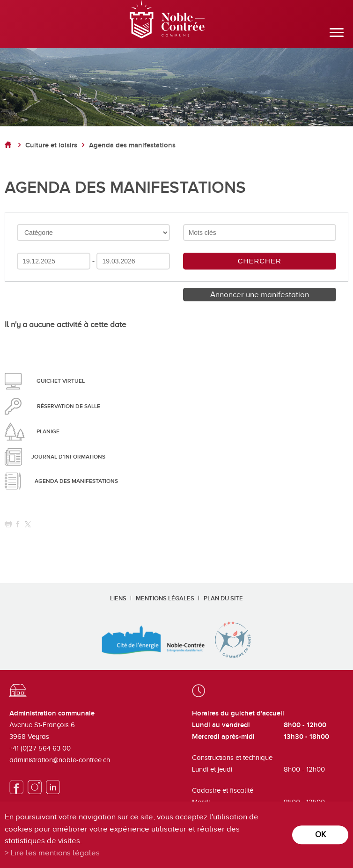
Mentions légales (165, 598)
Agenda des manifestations (132, 145)
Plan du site (223, 598)
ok (320, 835)
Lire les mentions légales (55, 853)
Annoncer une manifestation (260, 295)
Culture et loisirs (51, 145)
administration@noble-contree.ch (60, 760)
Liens (118, 598)
